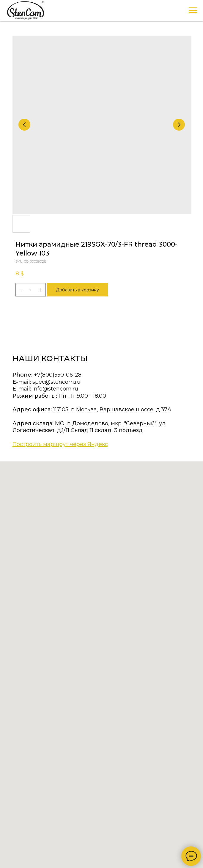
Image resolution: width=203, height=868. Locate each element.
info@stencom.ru (55, 389)
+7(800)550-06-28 (58, 375)
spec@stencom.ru (56, 382)
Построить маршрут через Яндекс (60, 444)
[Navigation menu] (193, 10)
